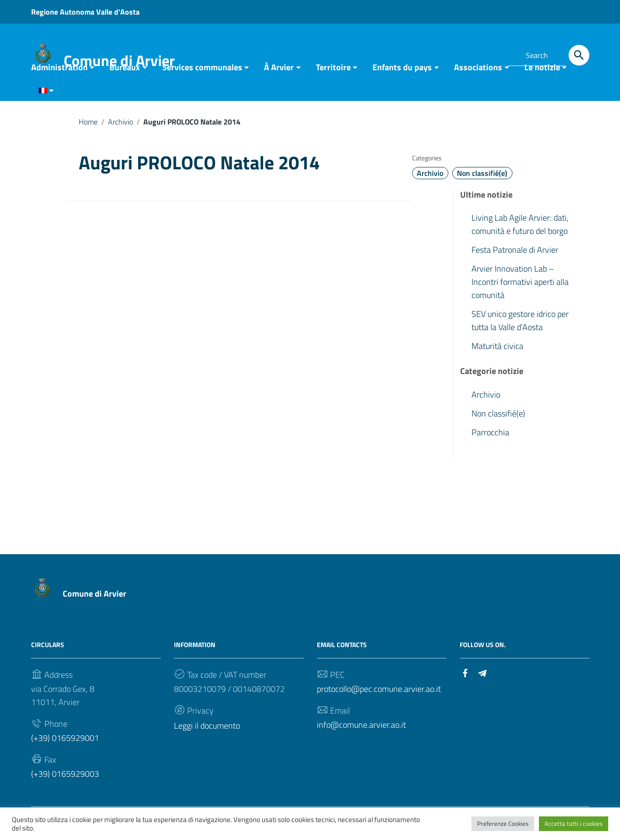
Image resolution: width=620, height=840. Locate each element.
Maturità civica (497, 351)
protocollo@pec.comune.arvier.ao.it (379, 694)
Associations (478, 72)
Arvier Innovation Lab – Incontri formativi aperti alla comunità (520, 287)
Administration (59, 72)
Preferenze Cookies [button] (503, 823)
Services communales (202, 72)
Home (88, 126)
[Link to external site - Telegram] (488, 54)
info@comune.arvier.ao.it (361, 729)
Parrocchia (490, 437)
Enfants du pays (402, 72)
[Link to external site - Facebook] (471, 54)
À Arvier (279, 72)
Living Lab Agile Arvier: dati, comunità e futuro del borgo (520, 229)
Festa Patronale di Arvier (515, 254)
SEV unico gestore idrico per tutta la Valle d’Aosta (520, 325)
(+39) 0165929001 (65, 743)
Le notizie (542, 72)
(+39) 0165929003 (65, 778)
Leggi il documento (207, 730)
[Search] (579, 55)
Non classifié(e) (482, 178)
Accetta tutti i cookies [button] (574, 823)
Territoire (333, 72)
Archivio (120, 126)
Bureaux (125, 72)
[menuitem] (43, 96)
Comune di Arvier (95, 598)
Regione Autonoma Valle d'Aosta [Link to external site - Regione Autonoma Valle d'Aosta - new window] (85, 12)
